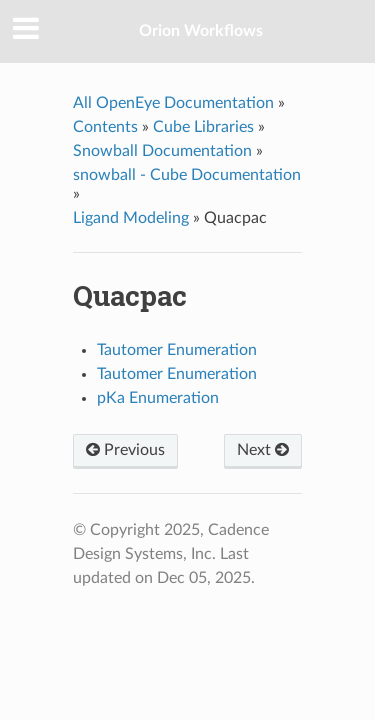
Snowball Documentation (162, 151)
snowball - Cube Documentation (187, 175)
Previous (125, 450)
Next (263, 450)
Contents (105, 127)
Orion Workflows (201, 31)
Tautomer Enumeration (177, 350)
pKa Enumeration (158, 398)
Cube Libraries (203, 127)
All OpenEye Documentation (173, 103)
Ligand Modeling (131, 218)
